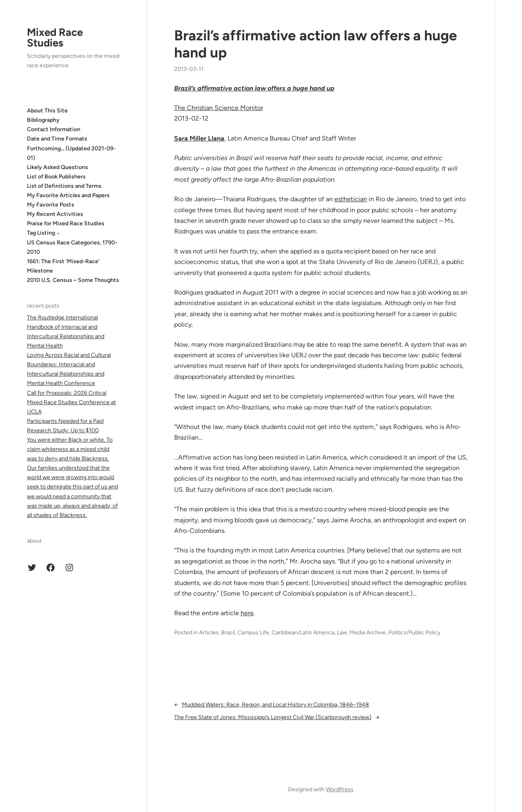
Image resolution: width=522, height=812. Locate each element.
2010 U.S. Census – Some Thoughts (73, 280)
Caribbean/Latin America (303, 633)
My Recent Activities (55, 214)
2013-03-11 (189, 69)
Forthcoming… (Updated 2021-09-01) (71, 153)
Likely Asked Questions (58, 167)
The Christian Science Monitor (219, 108)
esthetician (351, 199)
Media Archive (368, 633)
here (247, 613)
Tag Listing (41, 233)
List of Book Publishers (56, 177)
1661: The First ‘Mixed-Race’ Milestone (63, 266)
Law (342, 633)
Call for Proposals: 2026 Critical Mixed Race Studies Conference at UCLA (71, 402)
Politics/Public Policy (414, 633)
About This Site (47, 111)
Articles (209, 633)
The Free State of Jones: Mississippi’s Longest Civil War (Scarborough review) (273, 717)
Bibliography (43, 120)
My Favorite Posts (51, 205)
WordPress (340, 789)
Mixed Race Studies (55, 37)
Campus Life (253, 633)
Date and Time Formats (57, 139)
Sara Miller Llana (199, 138)
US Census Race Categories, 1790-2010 (72, 247)
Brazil (228, 633)
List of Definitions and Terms (64, 186)
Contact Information (54, 129)
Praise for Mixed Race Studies (66, 223)
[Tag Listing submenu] (58, 233)
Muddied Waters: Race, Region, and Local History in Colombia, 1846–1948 (275, 705)
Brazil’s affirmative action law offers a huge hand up (316, 44)
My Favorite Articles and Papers (68, 195)
